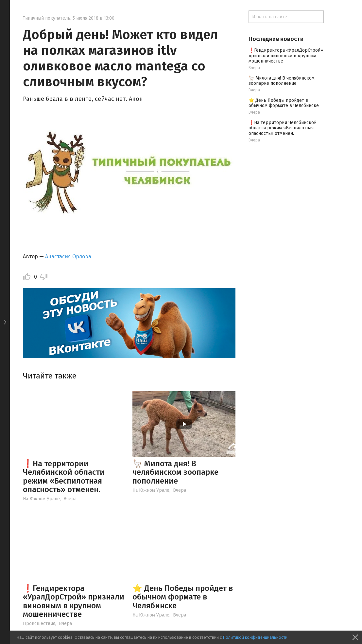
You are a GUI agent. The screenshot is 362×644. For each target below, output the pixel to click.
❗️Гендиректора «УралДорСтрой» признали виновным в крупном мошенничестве (74, 601)
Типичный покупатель (47, 18)
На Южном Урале (41, 499)
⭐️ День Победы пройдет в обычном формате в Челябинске (183, 597)
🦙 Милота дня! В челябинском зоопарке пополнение (175, 472)
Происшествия (39, 624)
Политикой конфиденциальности (255, 637)
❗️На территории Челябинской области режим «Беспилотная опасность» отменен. (64, 477)
